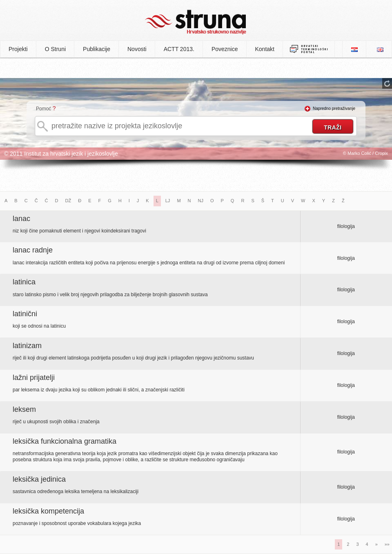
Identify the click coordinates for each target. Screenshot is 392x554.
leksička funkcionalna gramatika (65, 441)
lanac (21, 219)
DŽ (68, 201)
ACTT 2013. (179, 49)
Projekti (18, 49)
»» (387, 544)
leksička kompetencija (48, 511)
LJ (168, 201)
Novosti (137, 49)
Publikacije (97, 49)
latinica (24, 282)
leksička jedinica (39, 479)
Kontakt (265, 49)
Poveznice (225, 49)
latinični (25, 314)
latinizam (27, 346)
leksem (24, 409)
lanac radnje (33, 250)
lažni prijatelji (34, 378)
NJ (201, 201)
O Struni (55, 49)
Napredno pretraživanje (334, 108)
